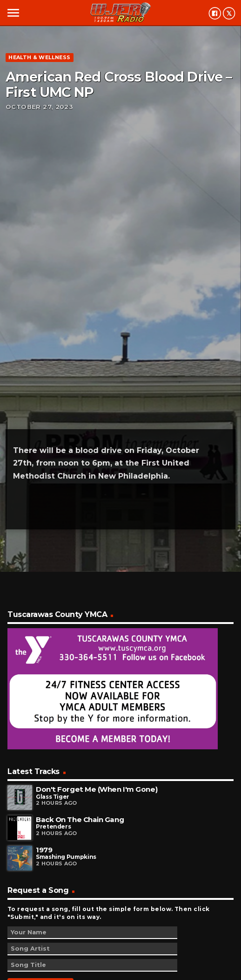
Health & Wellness (39, 57)
